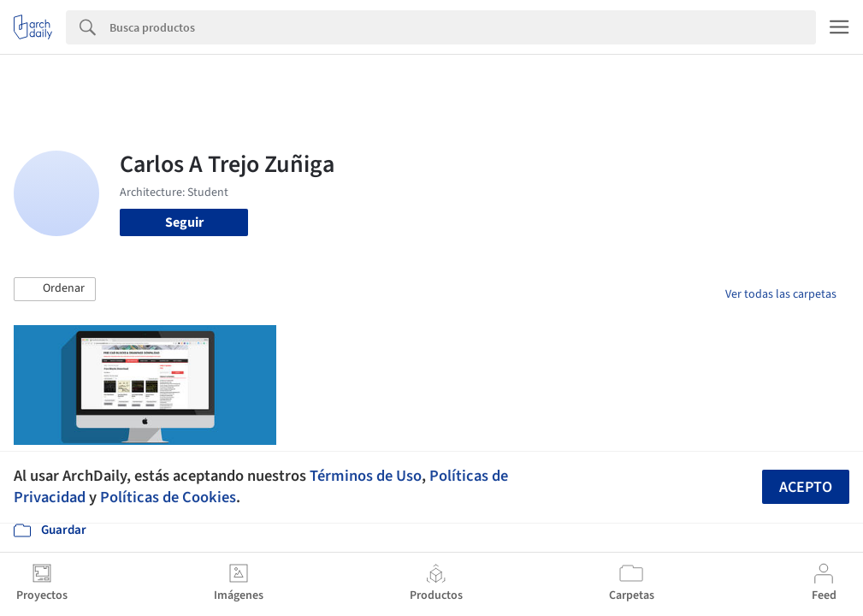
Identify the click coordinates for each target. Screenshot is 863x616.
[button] (55, 289)
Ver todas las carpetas (781, 294)
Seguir (184, 222)
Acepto (806, 487)
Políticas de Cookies (168, 497)
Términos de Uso (366, 476)
